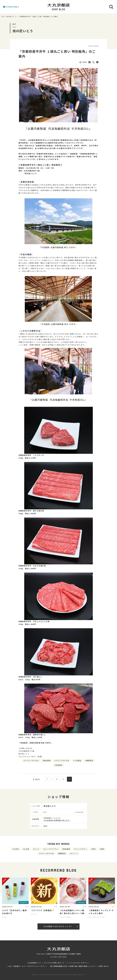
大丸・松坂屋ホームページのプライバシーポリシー (28, 966)
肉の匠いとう (12, 17)
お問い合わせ (104, 966)
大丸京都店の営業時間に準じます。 (57, 820)
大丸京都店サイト (34, 963)
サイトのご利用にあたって (54, 963)
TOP (3, 17)
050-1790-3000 (60, 957)
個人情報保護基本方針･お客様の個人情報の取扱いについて (73, 966)
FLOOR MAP (79, 812)
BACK (36, 779)
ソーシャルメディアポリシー (78, 963)
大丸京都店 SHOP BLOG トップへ (61, 926)
